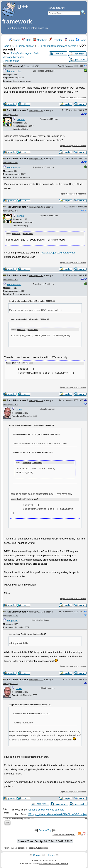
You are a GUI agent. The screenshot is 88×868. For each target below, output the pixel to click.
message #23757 (36, 159)
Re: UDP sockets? (17, 110)
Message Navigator (13, 57)
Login (69, 40)
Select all (17, 234)
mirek (19, 409)
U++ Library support (23, 46)
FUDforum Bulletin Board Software (54, 863)
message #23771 (36, 611)
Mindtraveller (14, 71)
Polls (37, 53)
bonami (21, 119)
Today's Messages (21, 53)
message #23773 (36, 679)
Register (56, 40)
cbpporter (12, 620)
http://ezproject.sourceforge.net (58, 253)
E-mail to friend (11, 61)
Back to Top (45, 829)
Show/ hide (28, 234)
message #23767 (36, 275)
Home (81, 40)
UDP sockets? (15, 66)
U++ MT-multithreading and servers (57, 46)
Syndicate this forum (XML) (64, 834)
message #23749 (36, 110)
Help (27, 40)
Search (14, 40)
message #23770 (36, 400)
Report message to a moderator (73, 97)
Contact (37, 854)
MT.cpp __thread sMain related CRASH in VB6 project (57, 813)
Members (40, 40)
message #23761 (36, 207)
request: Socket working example (46, 809)
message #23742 (32, 66)
